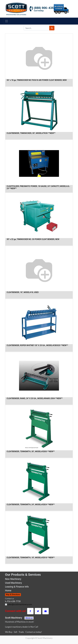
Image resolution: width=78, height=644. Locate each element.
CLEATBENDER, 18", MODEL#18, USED (23, 292)
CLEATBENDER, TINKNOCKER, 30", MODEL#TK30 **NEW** (31, 133)
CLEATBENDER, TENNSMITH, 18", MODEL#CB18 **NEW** (31, 558)
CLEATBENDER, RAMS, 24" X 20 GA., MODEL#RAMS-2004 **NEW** (35, 398)
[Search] (52, 28)
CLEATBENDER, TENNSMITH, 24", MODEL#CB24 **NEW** (31, 504)
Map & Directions (13, 595)
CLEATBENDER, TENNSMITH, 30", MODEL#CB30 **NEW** (31, 451)
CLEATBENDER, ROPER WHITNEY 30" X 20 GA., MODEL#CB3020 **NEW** (37, 345)
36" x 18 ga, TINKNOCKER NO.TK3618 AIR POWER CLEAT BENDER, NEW (37, 80)
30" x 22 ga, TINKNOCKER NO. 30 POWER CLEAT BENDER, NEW (33, 239)
